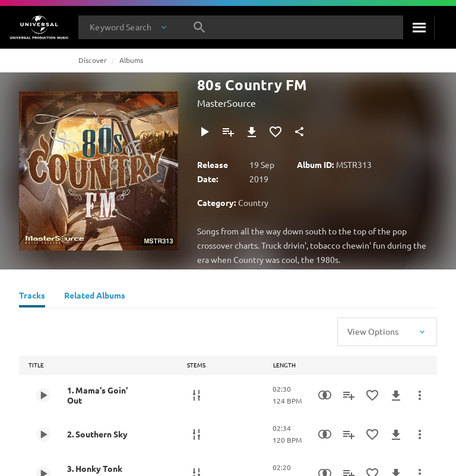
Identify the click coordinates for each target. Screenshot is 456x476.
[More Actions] (420, 395)
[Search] (419, 27)
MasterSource (227, 103)
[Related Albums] (95, 297)
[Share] (299, 132)
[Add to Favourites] (275, 132)
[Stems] (197, 395)
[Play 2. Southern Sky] (43, 434)
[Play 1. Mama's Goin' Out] (43, 395)
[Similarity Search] (325, 395)
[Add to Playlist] (228, 132)
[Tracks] (32, 297)
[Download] (252, 132)
